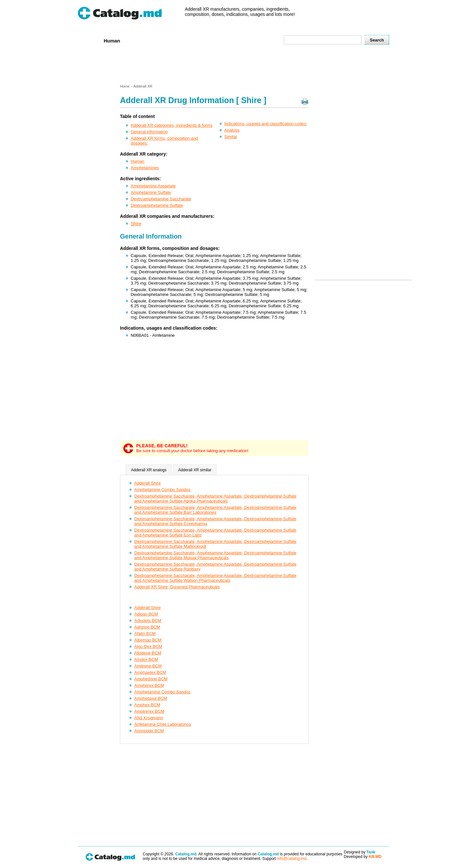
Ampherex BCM (149, 685)
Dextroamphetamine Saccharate (161, 199)
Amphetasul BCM (151, 698)
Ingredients (206, 40)
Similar (231, 137)
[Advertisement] (233, 66)
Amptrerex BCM (149, 711)
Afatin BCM (145, 633)
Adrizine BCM (147, 627)
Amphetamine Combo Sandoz (162, 490)
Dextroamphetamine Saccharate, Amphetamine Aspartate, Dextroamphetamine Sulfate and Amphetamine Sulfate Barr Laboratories (215, 510)
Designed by (359, 852)
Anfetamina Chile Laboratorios (163, 724)
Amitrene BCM (148, 666)
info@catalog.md (292, 859)
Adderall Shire (148, 483)
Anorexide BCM (149, 731)
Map (264, 40)
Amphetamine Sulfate (151, 192)
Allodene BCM (148, 653)
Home (89, 40)
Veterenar (140, 40)
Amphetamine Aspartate (153, 186)
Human (112, 41)
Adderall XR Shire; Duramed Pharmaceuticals (177, 587)
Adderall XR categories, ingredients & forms (172, 125)
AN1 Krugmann (149, 718)
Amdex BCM (146, 659)
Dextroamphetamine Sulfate (157, 205)
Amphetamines (145, 168)
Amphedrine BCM (151, 679)
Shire (136, 224)
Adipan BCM (146, 614)
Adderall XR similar (195, 470)
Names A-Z (239, 40)
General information (149, 132)
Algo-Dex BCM (148, 646)
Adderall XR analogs (149, 470)
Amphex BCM (147, 705)
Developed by (363, 857)
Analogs (232, 130)
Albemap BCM (148, 640)
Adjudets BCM (148, 621)
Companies (172, 40)
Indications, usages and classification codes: (266, 124)
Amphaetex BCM (150, 672)
